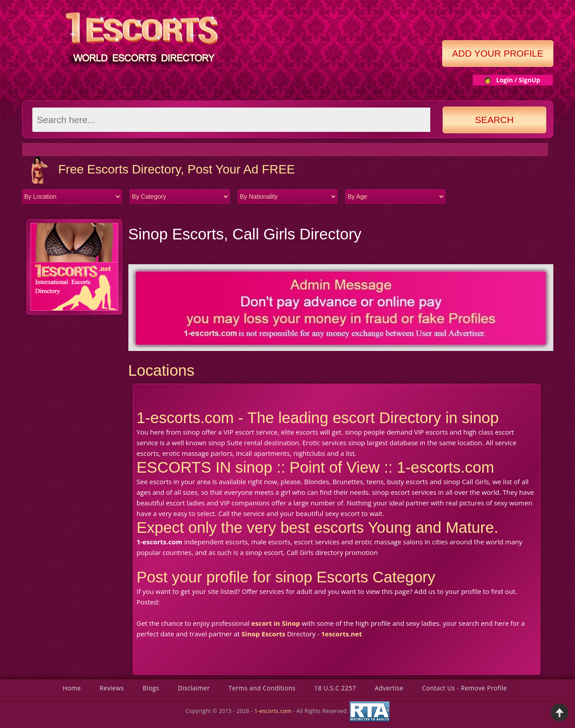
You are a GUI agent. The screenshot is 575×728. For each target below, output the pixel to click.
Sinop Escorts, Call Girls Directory (245, 234)
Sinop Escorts (264, 634)
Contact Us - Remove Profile (464, 688)
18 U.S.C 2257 (335, 688)
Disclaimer (194, 688)
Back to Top (560, 713)
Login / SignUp (518, 80)
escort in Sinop (276, 623)
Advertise (389, 688)
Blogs (151, 688)
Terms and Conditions (262, 688)
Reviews (112, 688)
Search (494, 120)
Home (72, 688)
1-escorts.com (274, 711)
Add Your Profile (498, 53)
